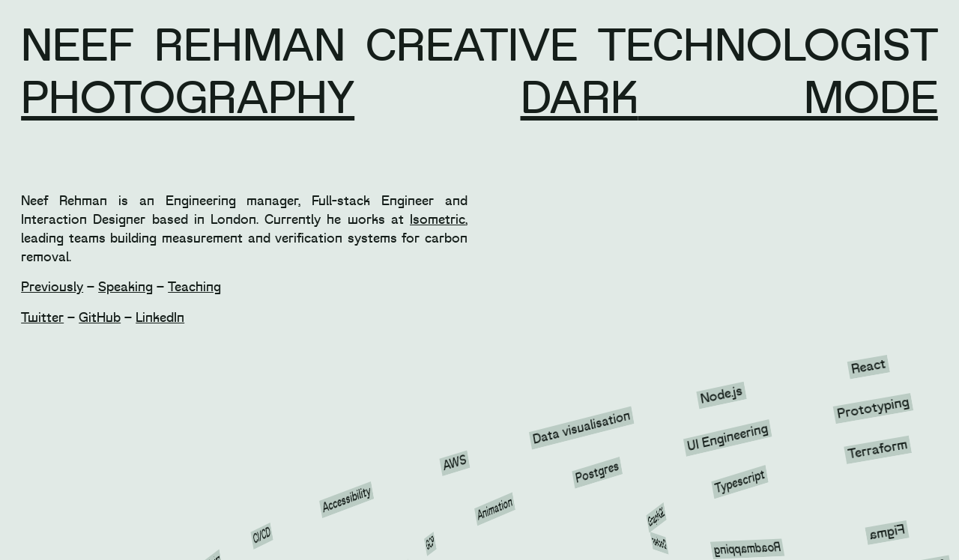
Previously (52, 287)
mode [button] (788, 99)
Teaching (194, 287)
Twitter (42, 318)
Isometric (438, 220)
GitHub (100, 318)
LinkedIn (160, 318)
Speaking (125, 287)
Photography (188, 99)
